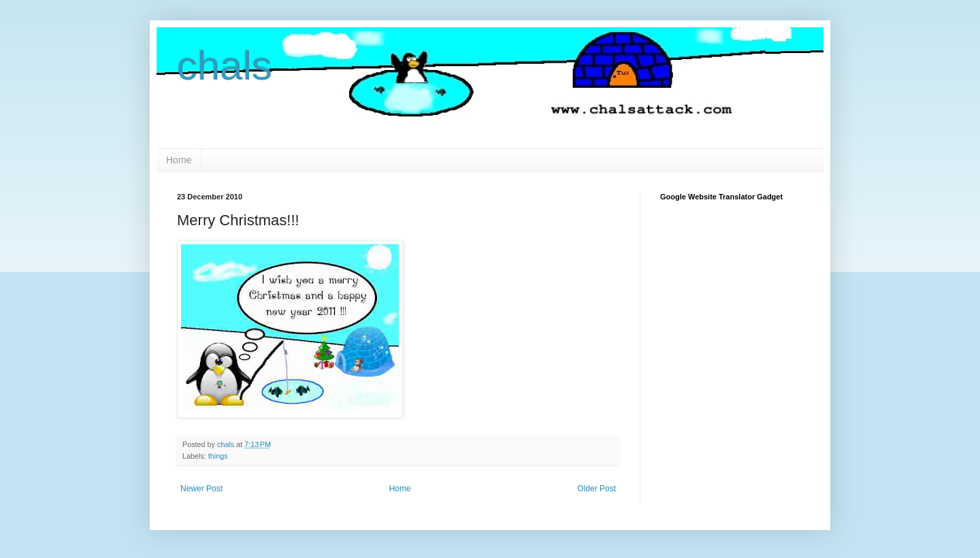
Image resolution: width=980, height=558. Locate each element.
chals (225, 66)
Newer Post (201, 489)
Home (179, 160)
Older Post (597, 489)
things (218, 456)
